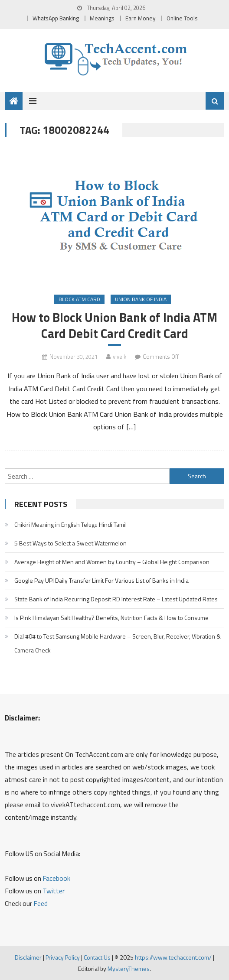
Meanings (102, 18)
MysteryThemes (129, 969)
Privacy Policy (63, 957)
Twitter (54, 891)
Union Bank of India (141, 299)
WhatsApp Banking (56, 18)
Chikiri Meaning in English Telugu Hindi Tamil (70, 524)
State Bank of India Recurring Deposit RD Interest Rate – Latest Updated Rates (116, 599)
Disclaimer (28, 957)
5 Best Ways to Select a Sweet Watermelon (70, 543)
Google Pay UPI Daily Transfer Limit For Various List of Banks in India (101, 580)
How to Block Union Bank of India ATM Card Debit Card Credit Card (114, 325)
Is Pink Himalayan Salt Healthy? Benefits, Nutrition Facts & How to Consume (111, 618)
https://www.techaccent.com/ (173, 957)
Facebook (56, 878)
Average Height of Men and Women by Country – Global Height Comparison (112, 562)
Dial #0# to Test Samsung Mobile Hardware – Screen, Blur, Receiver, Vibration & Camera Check (118, 643)
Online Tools (182, 18)
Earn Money (141, 18)
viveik (119, 357)
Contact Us (97, 957)
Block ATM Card (79, 299)
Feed (41, 903)
